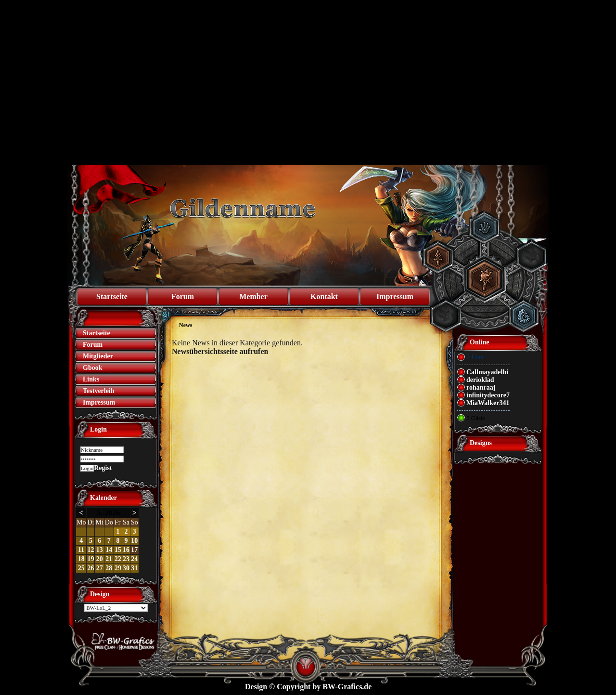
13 (100, 550)
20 (100, 559)
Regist (103, 468)
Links (91, 379)
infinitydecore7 (488, 395)
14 (109, 550)
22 (118, 559)
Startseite (112, 296)
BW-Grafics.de (347, 687)
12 (90, 550)
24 (134, 559)
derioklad (480, 380)
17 (134, 550)
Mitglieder (98, 356)
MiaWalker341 (488, 403)
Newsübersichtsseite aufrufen (220, 351)
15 (118, 550)
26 (90, 568)
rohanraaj (481, 387)
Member (253, 296)
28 (109, 568)
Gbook (92, 368)
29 (118, 568)
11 (81, 550)
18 (81, 559)
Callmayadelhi (487, 372)
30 (126, 568)
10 (134, 541)
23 (126, 559)
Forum (183, 296)
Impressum (395, 296)
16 (126, 550)
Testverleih (99, 391)
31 (134, 568)
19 (90, 559)
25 (81, 568)
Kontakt (324, 296)
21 (109, 559)
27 (100, 568)
